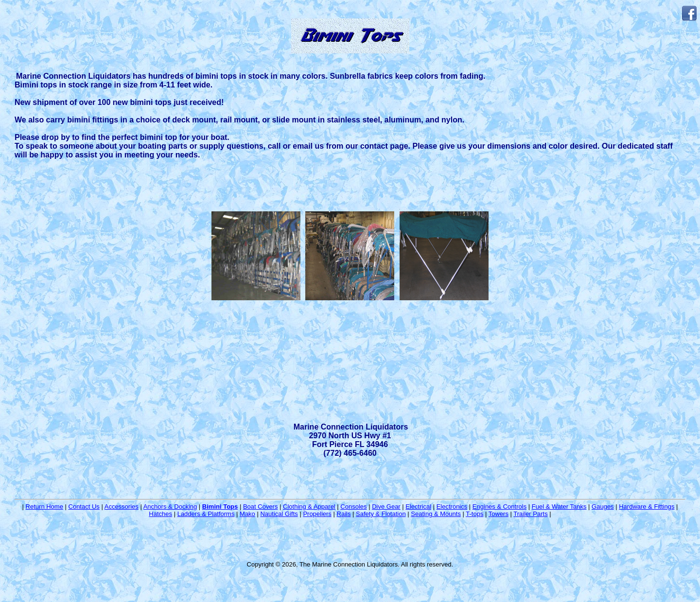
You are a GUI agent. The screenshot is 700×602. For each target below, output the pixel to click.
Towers (499, 514)
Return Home (44, 507)
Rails (344, 514)
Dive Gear (386, 507)
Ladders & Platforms (206, 514)
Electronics (452, 507)
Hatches (160, 514)
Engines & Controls (499, 507)
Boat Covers (261, 507)
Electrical (418, 507)
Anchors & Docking (170, 507)
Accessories (122, 507)
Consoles (353, 507)
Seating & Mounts (436, 514)
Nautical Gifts (279, 514)
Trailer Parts (530, 514)
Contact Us (84, 507)
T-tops (474, 514)
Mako (247, 514)
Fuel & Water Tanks (559, 507)
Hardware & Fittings (647, 507)
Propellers (317, 514)
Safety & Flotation (381, 514)
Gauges (603, 507)
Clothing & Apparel (309, 507)
